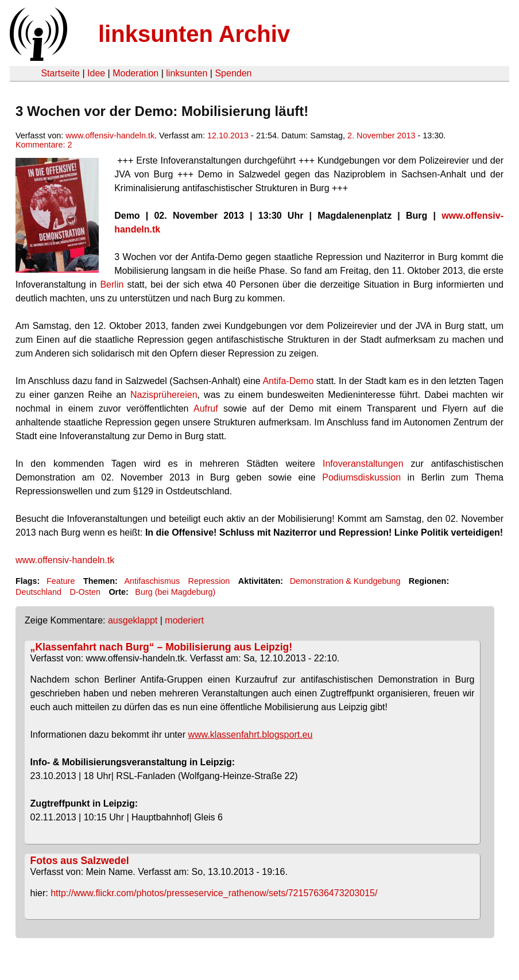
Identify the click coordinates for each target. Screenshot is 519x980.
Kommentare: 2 (44, 145)
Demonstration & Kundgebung (345, 581)
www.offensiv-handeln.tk (110, 135)
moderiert (184, 620)
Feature (61, 581)
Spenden (233, 73)
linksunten (187, 73)
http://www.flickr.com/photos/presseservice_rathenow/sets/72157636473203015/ (214, 893)
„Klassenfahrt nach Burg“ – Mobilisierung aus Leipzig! (162, 647)
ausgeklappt (133, 620)
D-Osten (85, 592)
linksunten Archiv (194, 34)
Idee (96, 73)
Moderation (135, 73)
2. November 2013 (381, 135)
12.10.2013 (228, 135)
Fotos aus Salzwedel (80, 861)
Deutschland (38, 592)
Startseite (60, 73)
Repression (209, 581)
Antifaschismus (152, 581)
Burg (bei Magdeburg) (175, 592)
